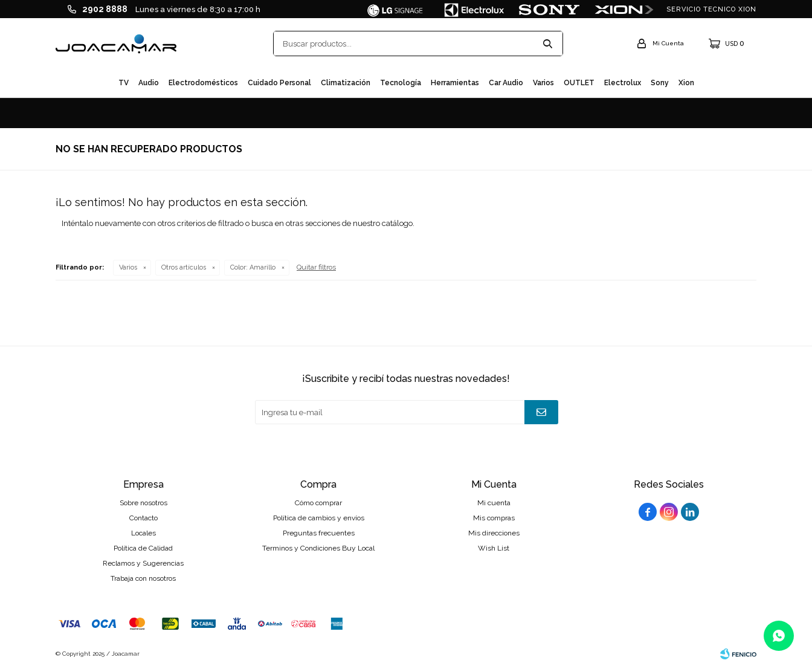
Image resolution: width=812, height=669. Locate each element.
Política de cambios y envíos (319, 518)
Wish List (494, 548)
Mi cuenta (494, 503)
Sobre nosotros (143, 503)
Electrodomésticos (203, 83)
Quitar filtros (316, 267)
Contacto (143, 518)
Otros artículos (184, 267)
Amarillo (253, 267)
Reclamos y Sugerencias (143, 563)
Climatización (346, 83)
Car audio (506, 83)
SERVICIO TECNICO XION (711, 9)
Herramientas (455, 83)
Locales (143, 533)
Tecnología (401, 83)
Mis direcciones (494, 533)
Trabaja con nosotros (143, 578)
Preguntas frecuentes (319, 533)
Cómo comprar (318, 503)
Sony (660, 83)
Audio (149, 83)
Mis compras (494, 518)
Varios (543, 83)
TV (124, 83)
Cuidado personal (279, 83)
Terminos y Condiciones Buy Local (318, 548)
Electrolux (623, 83)
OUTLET (579, 83)
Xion (686, 83)
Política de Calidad (143, 548)
